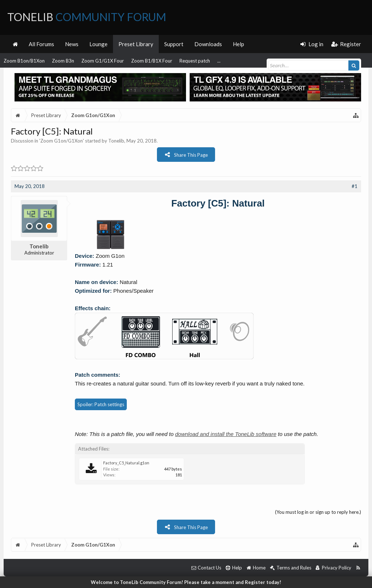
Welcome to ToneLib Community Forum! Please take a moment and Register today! (186, 582)
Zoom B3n (63, 61)
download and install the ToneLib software (226, 434)
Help (238, 44)
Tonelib (116, 141)
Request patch (195, 61)
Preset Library (136, 44)
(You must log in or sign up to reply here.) (318, 512)
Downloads (208, 44)
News (72, 44)
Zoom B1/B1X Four (152, 61)
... (219, 61)
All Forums (41, 44)
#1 (355, 186)
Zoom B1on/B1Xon (24, 61)
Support (174, 44)
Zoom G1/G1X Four (103, 61)
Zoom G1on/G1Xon (62, 141)
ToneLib (87, 17)
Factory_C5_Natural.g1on (126, 463)
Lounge (98, 44)
